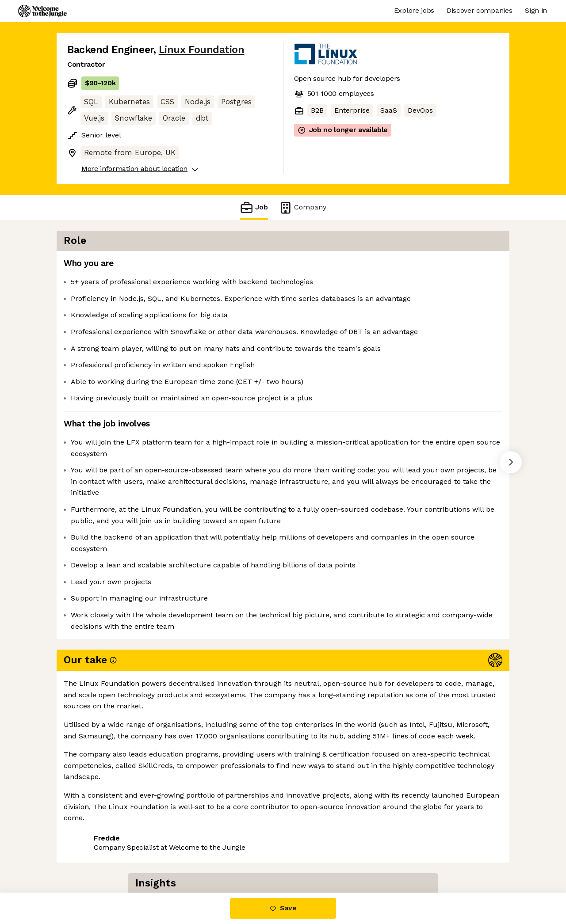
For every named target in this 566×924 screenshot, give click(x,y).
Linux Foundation (202, 50)
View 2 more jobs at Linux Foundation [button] (194, 819)
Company (302, 207)
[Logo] (42, 11)
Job (254, 207)
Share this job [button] (92, 819)
